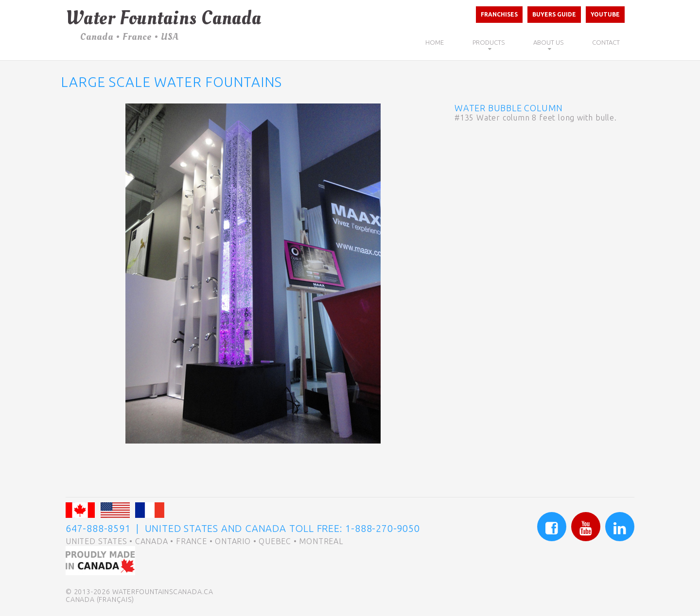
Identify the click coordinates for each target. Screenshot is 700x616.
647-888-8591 (98, 528)
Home (435, 42)
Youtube (605, 14)
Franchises (499, 14)
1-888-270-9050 (382, 528)
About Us (548, 42)
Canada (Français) (100, 599)
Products (489, 42)
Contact (606, 42)
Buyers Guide (554, 14)
